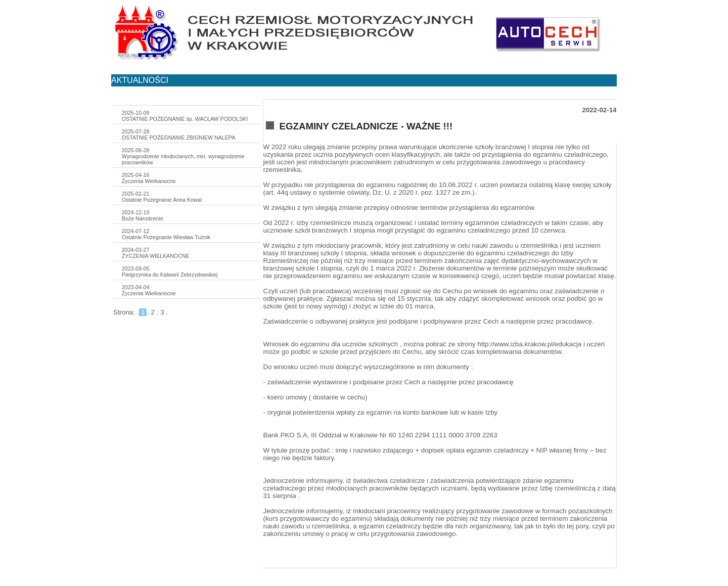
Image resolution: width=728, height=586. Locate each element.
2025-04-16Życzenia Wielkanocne (149, 178)
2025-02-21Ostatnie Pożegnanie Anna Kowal (162, 197)
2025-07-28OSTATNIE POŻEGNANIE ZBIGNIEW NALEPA (178, 134)
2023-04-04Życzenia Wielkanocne (149, 290)
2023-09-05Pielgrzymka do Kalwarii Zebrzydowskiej (170, 272)
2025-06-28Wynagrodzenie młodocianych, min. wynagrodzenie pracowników (183, 156)
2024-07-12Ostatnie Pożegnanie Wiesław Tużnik (166, 234)
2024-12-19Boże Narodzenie (143, 215)
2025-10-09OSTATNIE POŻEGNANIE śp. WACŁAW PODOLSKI (185, 116)
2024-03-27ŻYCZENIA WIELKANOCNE (156, 253)
